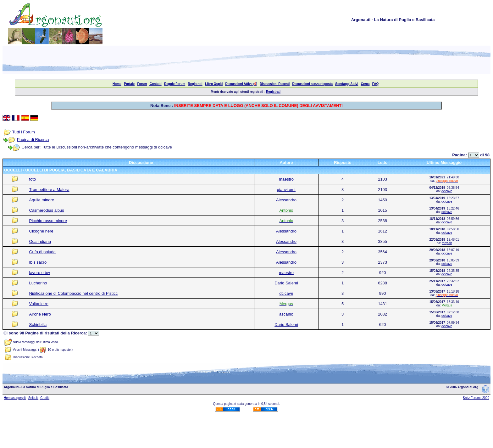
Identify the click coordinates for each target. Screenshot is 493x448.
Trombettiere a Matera (49, 190)
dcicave (447, 191)
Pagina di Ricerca (33, 140)
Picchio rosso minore (48, 221)
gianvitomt (286, 190)
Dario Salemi (286, 283)
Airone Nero (40, 314)
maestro (286, 179)
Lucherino (38, 283)
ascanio (286, 314)
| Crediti (44, 398)
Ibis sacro (38, 262)
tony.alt (447, 243)
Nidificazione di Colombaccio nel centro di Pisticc (74, 293)
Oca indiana (40, 241)
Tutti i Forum (23, 132)
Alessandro (286, 200)
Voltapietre (39, 304)
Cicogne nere (41, 231)
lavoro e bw (40, 273)
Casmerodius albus (47, 210)
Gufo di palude (43, 252)
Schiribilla (38, 325)
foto (33, 179)
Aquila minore (42, 200)
